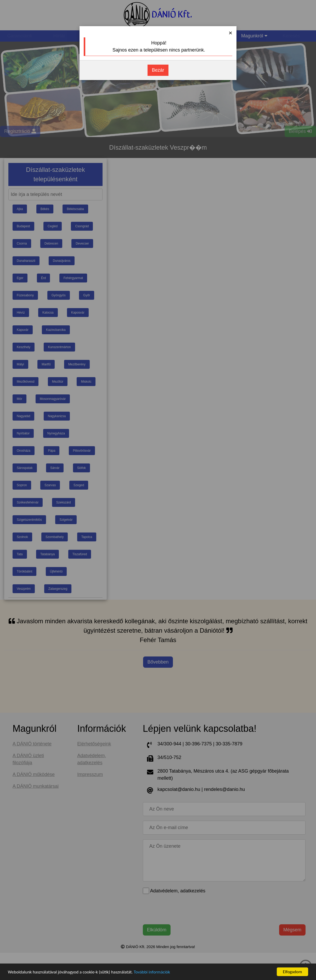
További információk (152, 972)
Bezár (158, 70)
